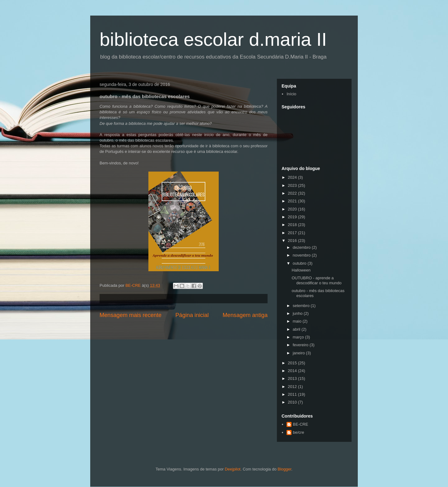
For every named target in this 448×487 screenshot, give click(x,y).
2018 (293, 225)
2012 (293, 387)
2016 (293, 241)
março (299, 337)
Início (291, 94)
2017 (293, 233)
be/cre (298, 432)
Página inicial (192, 315)
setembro (302, 306)
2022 (293, 193)
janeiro (299, 353)
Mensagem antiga (245, 315)
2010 (293, 402)
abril (297, 329)
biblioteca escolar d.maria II (213, 39)
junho (298, 313)
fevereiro (301, 345)
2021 (293, 201)
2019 (293, 217)
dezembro (302, 247)
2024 (293, 177)
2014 (293, 371)
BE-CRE (300, 424)
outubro (300, 263)
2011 (293, 394)
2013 (293, 378)
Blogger (284, 469)
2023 (293, 185)
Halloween (301, 270)
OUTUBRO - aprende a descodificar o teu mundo (316, 280)
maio (298, 321)
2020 (293, 209)
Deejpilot (233, 469)
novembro (302, 255)
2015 (293, 363)
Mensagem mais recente (131, 315)
